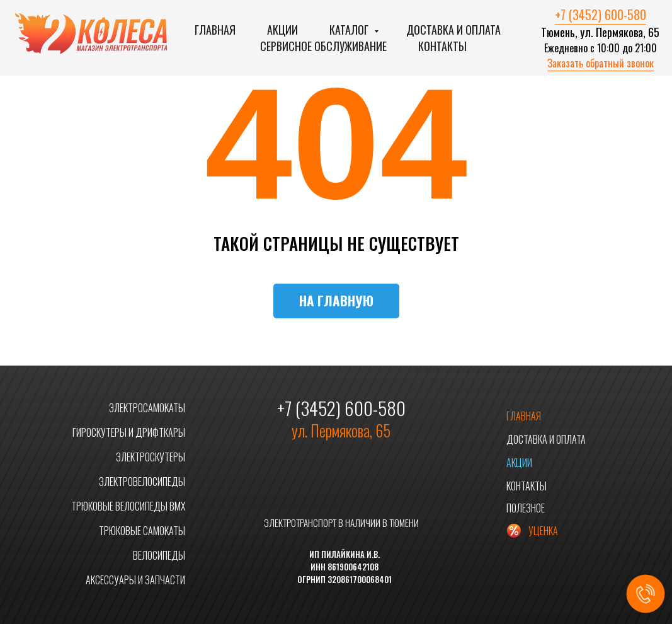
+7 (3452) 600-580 (601, 14)
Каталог (350, 30)
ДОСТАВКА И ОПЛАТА (546, 439)
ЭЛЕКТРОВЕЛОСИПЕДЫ (142, 482)
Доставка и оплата (453, 30)
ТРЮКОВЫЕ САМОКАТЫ (142, 531)
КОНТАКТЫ (527, 486)
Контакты (442, 46)
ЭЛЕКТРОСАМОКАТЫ (147, 408)
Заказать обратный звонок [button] (601, 63)
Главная (215, 30)
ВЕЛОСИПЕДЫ (159, 555)
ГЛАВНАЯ (524, 416)
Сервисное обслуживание (323, 46)
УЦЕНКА (543, 531)
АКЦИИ (519, 463)
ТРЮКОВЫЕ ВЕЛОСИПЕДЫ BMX (128, 506)
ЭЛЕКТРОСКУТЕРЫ (151, 457)
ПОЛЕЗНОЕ (526, 508)
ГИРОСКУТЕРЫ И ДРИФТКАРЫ (129, 432)
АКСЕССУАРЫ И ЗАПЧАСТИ (135, 580)
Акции (282, 30)
